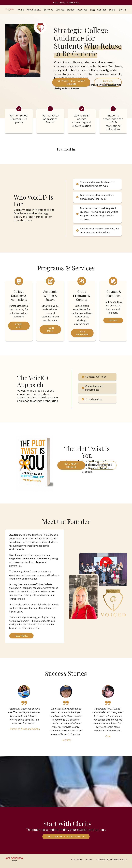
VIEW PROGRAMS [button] (82, 334)
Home (21, 10)
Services (48, 10)
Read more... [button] (22, 638)
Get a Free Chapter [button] (103, 467)
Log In (122, 10)
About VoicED (34, 10)
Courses (60, 10)
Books (112, 10)
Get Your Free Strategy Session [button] (71, 83)
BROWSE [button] (113, 321)
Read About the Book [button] (71, 467)
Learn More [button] (19, 327)
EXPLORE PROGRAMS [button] (108, 83)
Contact (102, 10)
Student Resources (77, 10)
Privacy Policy (76, 862)
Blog (92, 10)
